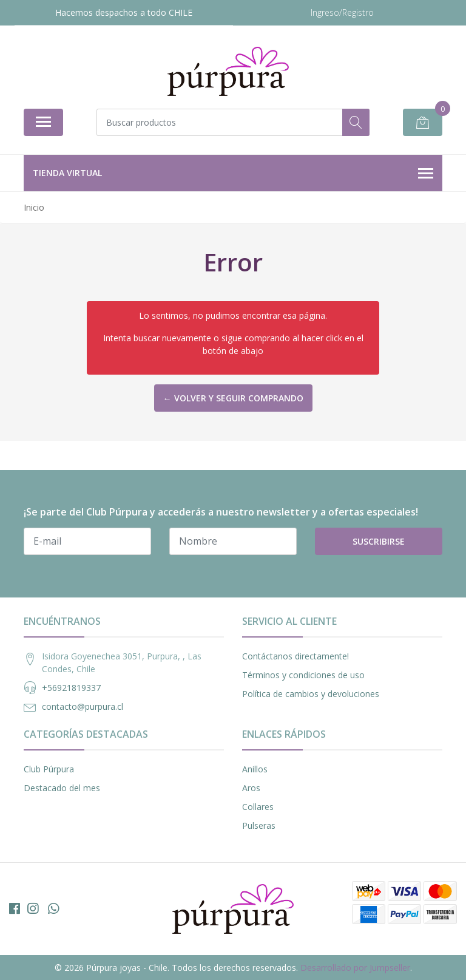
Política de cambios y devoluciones (311, 694)
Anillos (255, 769)
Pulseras (259, 825)
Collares (258, 807)
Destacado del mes (62, 788)
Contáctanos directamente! (295, 656)
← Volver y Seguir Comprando (233, 398)
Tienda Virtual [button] (233, 174)
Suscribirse (379, 541)
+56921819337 (71, 688)
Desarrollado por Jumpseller (355, 968)
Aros (251, 788)
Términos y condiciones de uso (303, 675)
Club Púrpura (49, 769)
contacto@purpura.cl (83, 706)
